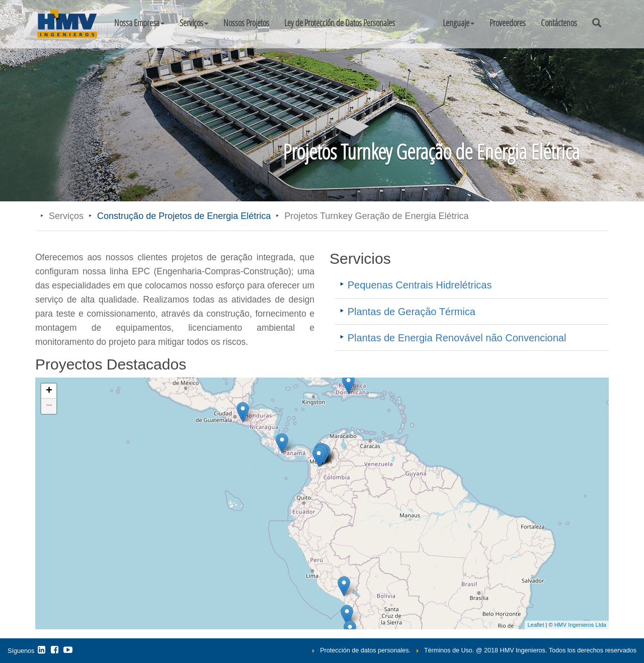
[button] (459, 23)
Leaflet (536, 625)
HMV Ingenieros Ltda (580, 625)
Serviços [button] (194, 23)
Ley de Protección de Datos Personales (340, 23)
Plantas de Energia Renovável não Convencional (457, 338)
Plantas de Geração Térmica (412, 312)
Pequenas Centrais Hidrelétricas (420, 285)
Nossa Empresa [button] (139, 23)
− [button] (49, 406)
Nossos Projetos (246, 23)
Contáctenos (559, 23)
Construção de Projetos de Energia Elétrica (184, 216)
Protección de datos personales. (365, 650)
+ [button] (49, 391)
